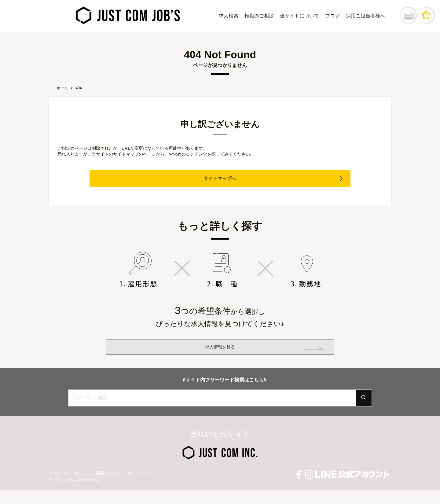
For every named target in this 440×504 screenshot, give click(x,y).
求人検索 (229, 16)
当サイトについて (299, 16)
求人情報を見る (220, 354)
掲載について (108, 487)
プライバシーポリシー (70, 487)
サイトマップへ (220, 178)
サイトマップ (138, 487)
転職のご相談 (259, 16)
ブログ (332, 16)
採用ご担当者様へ (365, 16)
